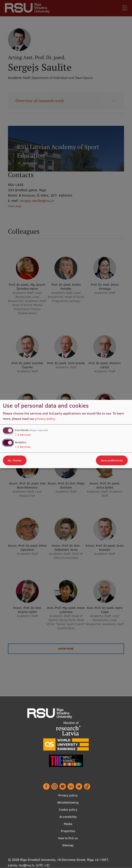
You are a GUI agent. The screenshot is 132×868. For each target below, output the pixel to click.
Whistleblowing (68, 802)
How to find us (68, 838)
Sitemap (68, 845)
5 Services (23, 447)
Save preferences (112, 460)
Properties (68, 831)
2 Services (23, 435)
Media (68, 824)
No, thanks (15, 460)
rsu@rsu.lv (26, 865)
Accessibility (68, 817)
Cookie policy (68, 810)
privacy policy (45, 419)
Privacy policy (68, 795)
